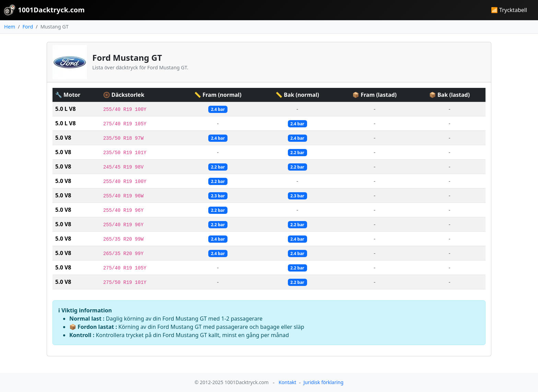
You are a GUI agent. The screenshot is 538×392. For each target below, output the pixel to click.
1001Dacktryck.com (44, 10)
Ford (28, 27)
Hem (10, 27)
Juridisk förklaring (323, 382)
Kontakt (287, 382)
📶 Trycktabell (509, 10)
